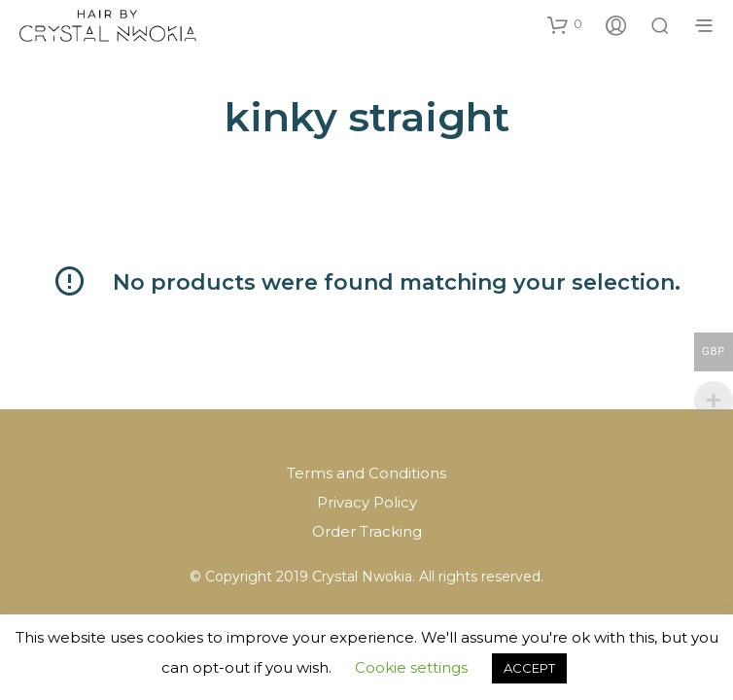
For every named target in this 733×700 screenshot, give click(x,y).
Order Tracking (367, 531)
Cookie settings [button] (411, 667)
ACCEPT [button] (529, 668)
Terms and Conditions (366, 473)
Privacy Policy (367, 502)
